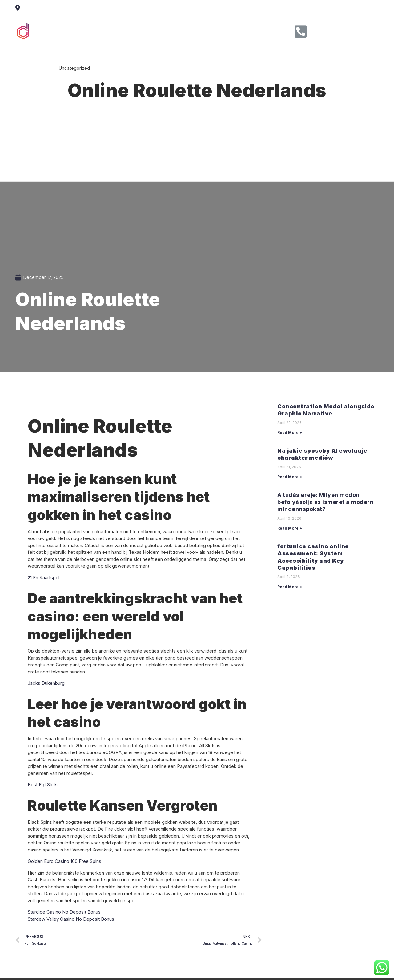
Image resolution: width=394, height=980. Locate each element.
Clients (204, 30)
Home (120, 30)
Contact (233, 30)
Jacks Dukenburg (46, 683)
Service (175, 30)
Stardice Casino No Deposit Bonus (64, 912)
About (147, 30)
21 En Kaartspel (44, 578)
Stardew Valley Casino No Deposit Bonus (71, 919)
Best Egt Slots (43, 785)
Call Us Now (332, 29)
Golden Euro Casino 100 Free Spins (64, 861)
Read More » (290, 432)
